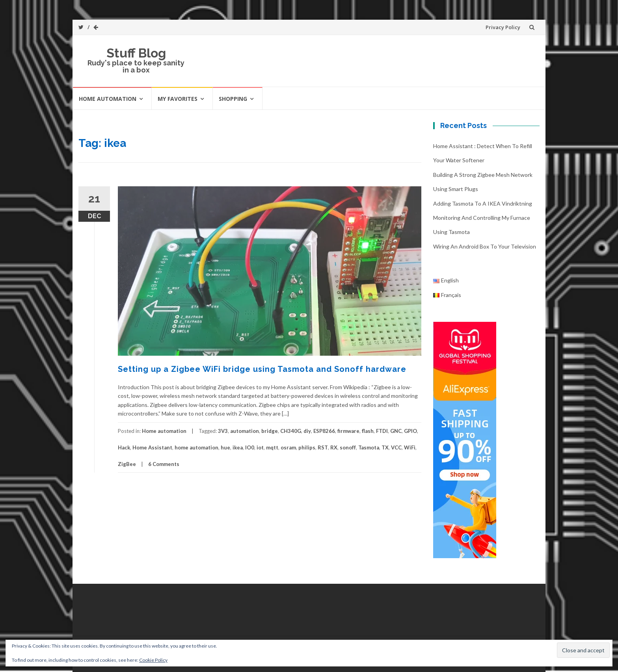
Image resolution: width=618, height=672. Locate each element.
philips (307, 447)
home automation (196, 447)
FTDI (382, 431)
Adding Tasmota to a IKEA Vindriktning (483, 203)
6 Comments (164, 464)
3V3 (223, 431)
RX (334, 447)
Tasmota (369, 447)
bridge (270, 431)
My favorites (178, 99)
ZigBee (127, 464)
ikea (238, 447)
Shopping (233, 99)
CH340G (291, 431)
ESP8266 (324, 431)
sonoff (348, 447)
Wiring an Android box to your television (485, 246)
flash (368, 431)
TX (385, 447)
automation (245, 431)
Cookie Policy (153, 660)
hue (225, 447)
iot (260, 447)
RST (323, 447)
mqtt (272, 447)
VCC (396, 447)
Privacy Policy (503, 27)
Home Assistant (152, 447)
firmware (348, 431)
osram (288, 447)
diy (307, 431)
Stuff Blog (136, 53)
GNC (396, 431)
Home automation (108, 99)
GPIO (410, 431)
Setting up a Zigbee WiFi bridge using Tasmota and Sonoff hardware (262, 369)
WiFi (410, 447)
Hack (124, 447)
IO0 (250, 447)
